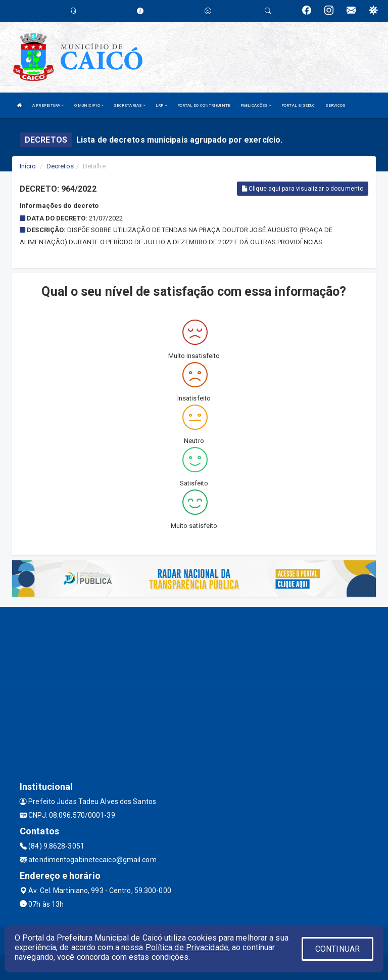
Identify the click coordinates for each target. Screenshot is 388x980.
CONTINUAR (337, 949)
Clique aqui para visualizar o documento (303, 189)
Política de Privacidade (187, 947)
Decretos (60, 166)
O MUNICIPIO (89, 105)
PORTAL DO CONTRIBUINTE (204, 105)
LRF (161, 105)
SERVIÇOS (336, 105)
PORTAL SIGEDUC (298, 105)
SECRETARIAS (130, 105)
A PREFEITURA (48, 105)
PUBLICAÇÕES (256, 105)
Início (28, 166)
